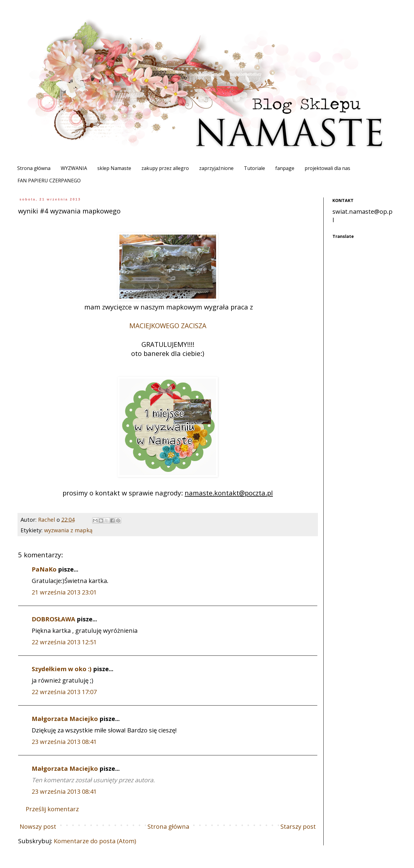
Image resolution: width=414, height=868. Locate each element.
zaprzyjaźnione (216, 168)
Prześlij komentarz (52, 809)
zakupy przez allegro (165, 168)
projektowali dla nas (327, 168)
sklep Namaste (114, 168)
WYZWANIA (74, 168)
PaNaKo (44, 569)
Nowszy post (38, 826)
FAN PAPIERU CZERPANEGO (49, 181)
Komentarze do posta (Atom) (95, 841)
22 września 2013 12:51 (64, 642)
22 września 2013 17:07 (64, 692)
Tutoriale (254, 168)
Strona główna (34, 168)
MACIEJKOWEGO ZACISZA (168, 325)
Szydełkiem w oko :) (62, 669)
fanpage (285, 168)
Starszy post (298, 826)
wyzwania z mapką (68, 530)
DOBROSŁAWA (53, 619)
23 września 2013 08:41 (64, 742)
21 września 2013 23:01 (64, 592)
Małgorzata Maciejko (65, 719)
